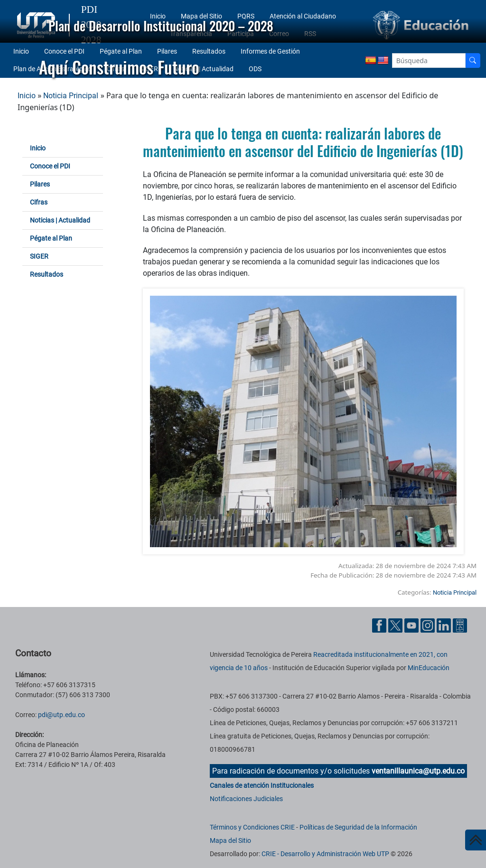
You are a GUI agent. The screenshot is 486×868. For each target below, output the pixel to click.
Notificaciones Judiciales (246, 799)
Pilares (40, 184)
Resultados (47, 274)
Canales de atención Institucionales (262, 785)
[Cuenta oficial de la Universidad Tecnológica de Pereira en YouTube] (412, 625)
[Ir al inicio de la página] (476, 840)
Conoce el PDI (50, 166)
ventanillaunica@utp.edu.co (418, 771)
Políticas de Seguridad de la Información (358, 827)
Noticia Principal (71, 96)
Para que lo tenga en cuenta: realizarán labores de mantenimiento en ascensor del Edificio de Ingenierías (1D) (303, 142)
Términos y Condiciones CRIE (252, 827)
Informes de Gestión (270, 51)
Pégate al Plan (51, 238)
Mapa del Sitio (201, 16)
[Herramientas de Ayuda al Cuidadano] (460, 625)
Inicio (158, 16)
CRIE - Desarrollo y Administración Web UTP (325, 854)
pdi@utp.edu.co (61, 715)
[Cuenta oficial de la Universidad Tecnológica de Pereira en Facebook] (380, 625)
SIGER (39, 256)
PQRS (246, 16)
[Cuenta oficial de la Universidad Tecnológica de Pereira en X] (396, 625)
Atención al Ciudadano (303, 16)
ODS (255, 69)
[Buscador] (473, 61)
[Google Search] (429, 61)
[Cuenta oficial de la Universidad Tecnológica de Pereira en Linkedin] (445, 625)
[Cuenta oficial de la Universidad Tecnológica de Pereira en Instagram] (429, 625)
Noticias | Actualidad (60, 220)
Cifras (39, 202)
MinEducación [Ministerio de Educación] (429, 668)
